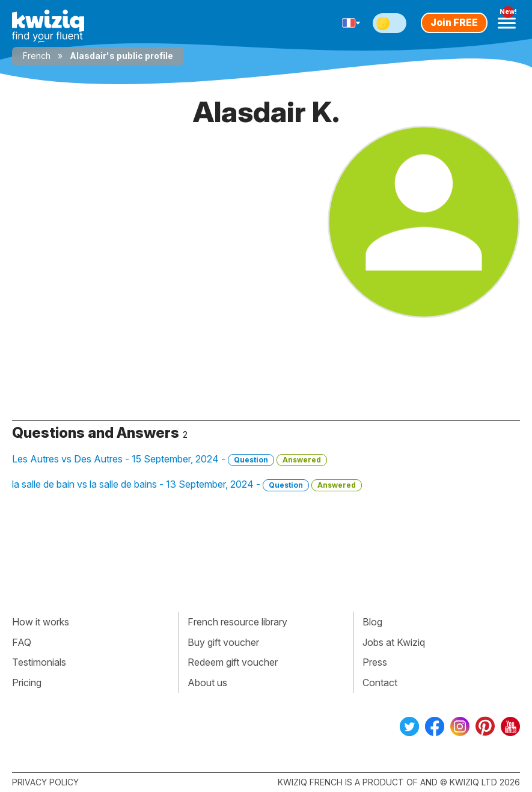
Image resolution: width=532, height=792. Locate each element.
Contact (380, 683)
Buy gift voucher (223, 642)
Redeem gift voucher (233, 662)
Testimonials (39, 662)
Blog (372, 622)
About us (207, 683)
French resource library (237, 622)
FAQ (22, 642)
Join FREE (454, 22)
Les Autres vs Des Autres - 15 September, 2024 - (170, 459)
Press (375, 662)
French (37, 56)
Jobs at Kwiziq (394, 642)
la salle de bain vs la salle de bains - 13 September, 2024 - (187, 485)
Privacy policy (45, 782)
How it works (41, 622)
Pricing (27, 683)
